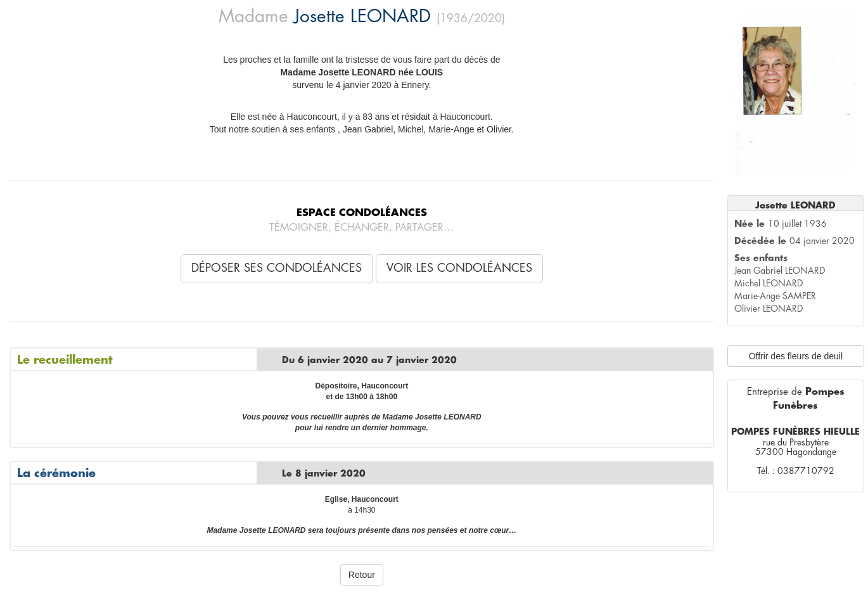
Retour (362, 575)
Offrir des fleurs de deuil (796, 356)
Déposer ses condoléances (277, 268)
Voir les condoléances (459, 268)
